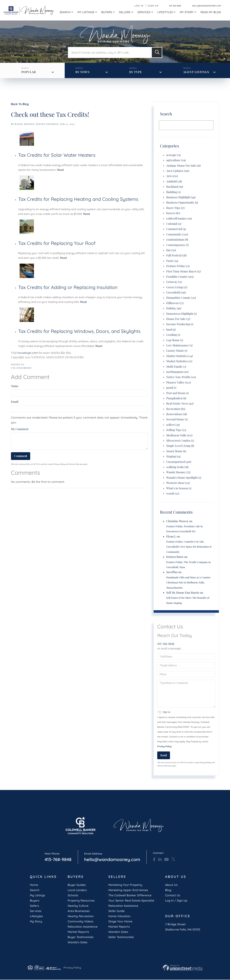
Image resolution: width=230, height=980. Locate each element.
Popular (29, 72)
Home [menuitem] (34, 885)
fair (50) (171, 250)
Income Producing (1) (180, 325)
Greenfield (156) (176, 293)
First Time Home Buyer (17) (183, 272)
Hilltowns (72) (175, 303)
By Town (83, 72)
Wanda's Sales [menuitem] (77, 942)
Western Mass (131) (178, 483)
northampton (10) (177, 372)
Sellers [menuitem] (125, 12)
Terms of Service (76, 465)
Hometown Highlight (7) (181, 314)
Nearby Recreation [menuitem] (81, 916)
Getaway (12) (174, 282)
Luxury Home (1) (177, 351)
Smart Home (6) (176, 451)
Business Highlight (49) (181, 198)
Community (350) (177, 235)
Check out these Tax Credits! (50, 115)
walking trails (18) (177, 467)
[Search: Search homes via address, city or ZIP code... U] (110, 53)
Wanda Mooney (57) (178, 473)
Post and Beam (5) (177, 393)
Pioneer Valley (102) (178, 383)
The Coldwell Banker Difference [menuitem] (130, 895)
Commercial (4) (176, 229)
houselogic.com (28, 353)
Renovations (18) (177, 415)
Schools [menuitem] (73, 895)
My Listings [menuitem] (86, 12)
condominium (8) (177, 240)
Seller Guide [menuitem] (117, 911)
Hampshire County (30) (181, 298)
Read (60, 170)
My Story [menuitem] (187, 12)
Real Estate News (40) (180, 404)
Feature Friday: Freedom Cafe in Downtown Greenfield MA (184, 529)
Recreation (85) (176, 409)
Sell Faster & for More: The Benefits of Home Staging (188, 601)
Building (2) (173, 192)
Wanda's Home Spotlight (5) (184, 478)
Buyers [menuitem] (107, 12)
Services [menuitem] (144, 12)
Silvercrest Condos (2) (180, 441)
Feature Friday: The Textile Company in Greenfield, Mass (188, 565)
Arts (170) (172, 176)
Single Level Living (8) (180, 446)
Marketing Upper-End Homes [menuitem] (128, 890)
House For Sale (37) (178, 319)
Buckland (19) (175, 187)
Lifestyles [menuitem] (165, 12)
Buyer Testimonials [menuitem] (80, 937)
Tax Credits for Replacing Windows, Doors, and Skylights (79, 332)
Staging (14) (173, 457)
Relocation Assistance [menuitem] (82, 927)
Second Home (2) (177, 420)
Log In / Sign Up (176, 901)
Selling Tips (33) (176, 430)
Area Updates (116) (178, 171)
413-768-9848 (169, 6)
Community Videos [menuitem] (80, 922)
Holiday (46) (174, 309)
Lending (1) (173, 335)
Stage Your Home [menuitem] (120, 922)
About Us (171, 885)
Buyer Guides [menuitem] (77, 885)
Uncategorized (21, 368)
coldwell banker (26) (179, 219)
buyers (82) (173, 214)
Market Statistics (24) (180, 356)
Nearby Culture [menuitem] (78, 906)
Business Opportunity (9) (182, 203)
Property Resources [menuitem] (81, 901)
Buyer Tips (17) (175, 208)
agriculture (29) (176, 161)
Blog (168, 890)
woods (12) (173, 494)
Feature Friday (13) (178, 266)
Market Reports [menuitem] (78, 932)
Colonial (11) (174, 224)
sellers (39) (173, 425)
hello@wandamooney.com (203, 6)
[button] (157, 53)
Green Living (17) (177, 287)
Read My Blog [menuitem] (211, 12)
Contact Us (173, 895)
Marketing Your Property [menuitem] (125, 885)
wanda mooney (24, 125)
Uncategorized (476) (179, 462)
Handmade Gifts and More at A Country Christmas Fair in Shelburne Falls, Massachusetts (188, 583)
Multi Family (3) (176, 367)
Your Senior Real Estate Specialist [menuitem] (131, 901)
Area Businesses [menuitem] (79, 911)
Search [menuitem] (65, 12)
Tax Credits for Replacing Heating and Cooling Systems (78, 199)
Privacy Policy (59, 465)
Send (164, 756)
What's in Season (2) (179, 488)
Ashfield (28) (174, 182)
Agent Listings (196, 72)
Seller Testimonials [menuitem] (121, 937)
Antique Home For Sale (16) (183, 166)
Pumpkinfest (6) (176, 398)
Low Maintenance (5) (179, 346)
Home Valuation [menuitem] (119, 916)
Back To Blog (20, 104)
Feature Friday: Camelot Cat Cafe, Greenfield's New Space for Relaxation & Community (189, 547)
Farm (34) (172, 261)
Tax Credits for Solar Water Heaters (57, 155)
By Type (136, 72)
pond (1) (171, 388)
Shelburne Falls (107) (179, 436)
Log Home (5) (175, 340)
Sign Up (147, 6)
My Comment (20, 429)
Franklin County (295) (180, 277)
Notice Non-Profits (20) (181, 377)
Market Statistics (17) (179, 362)
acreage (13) (173, 155)
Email (15, 402)
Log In (133, 6)
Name (15, 386)
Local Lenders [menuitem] (77, 890)
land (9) (171, 330)
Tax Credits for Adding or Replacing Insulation (68, 287)
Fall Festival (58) (176, 256)
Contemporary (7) (177, 245)
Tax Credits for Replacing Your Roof (57, 243)
